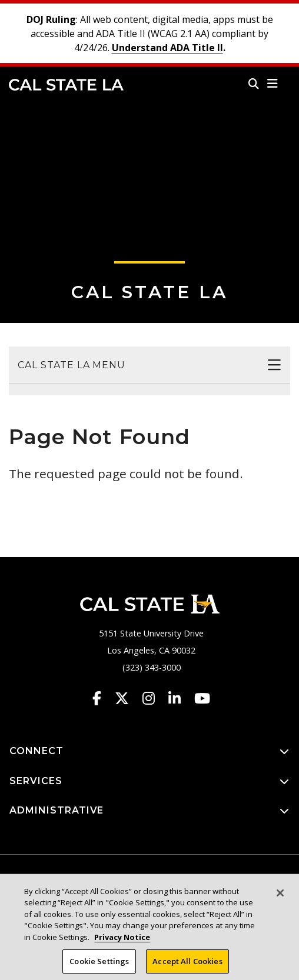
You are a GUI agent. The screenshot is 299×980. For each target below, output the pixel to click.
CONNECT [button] (149, 751)
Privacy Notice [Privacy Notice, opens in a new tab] (122, 941)
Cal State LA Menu (72, 365)
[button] (273, 84)
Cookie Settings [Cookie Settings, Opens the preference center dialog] (99, 965)
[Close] (280, 896)
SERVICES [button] (149, 781)
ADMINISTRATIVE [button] (149, 811)
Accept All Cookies (187, 965)
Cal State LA (66, 85)
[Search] (254, 84)
